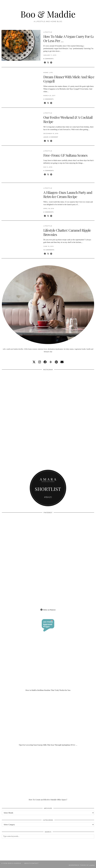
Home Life (48, 73)
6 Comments (48, 59)
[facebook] (45, 362)
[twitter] (34, 362)
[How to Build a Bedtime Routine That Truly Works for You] (48, 666)
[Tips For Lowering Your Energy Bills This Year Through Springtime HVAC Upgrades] (48, 720)
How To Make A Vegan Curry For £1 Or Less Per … (68, 38)
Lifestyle (48, 32)
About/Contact (31, 863)
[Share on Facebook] (45, 63)
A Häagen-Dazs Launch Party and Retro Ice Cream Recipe (68, 194)
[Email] (62, 362)
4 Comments (48, 171)
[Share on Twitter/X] (48, 63)
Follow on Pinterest (48, 610)
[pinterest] (56, 362)
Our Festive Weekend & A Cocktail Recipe (68, 119)
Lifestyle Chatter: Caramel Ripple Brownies (67, 232)
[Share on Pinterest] (51, 63)
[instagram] (40, 362)
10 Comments (49, 250)
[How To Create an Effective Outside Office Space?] (48, 775)
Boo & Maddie (48, 14)
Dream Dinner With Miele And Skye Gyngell (69, 79)
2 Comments (48, 99)
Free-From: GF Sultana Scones (65, 155)
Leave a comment (51, 137)
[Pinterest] (25, 538)
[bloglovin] (51, 362)
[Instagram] (25, 395)
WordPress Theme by (82, 865)
